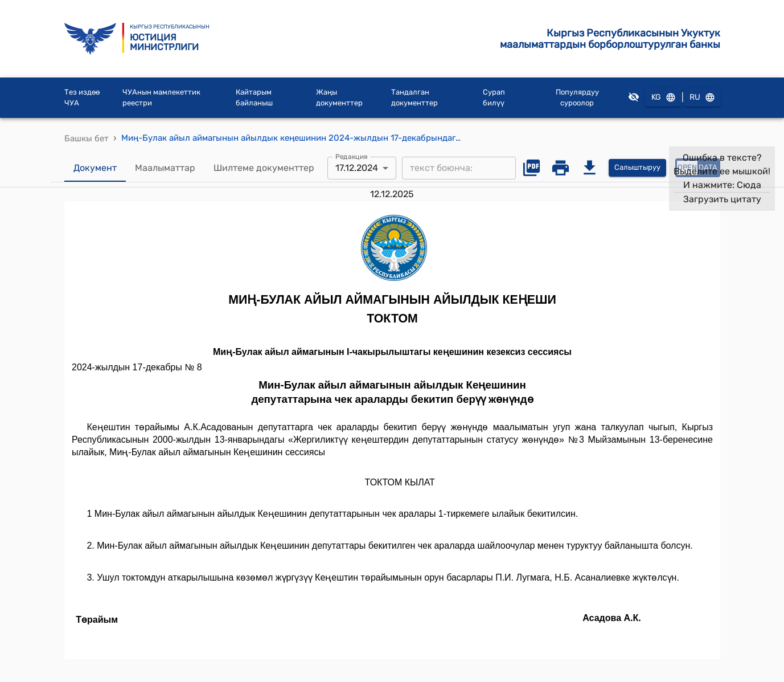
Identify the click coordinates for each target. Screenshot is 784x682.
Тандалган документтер (414, 98)
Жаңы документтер (339, 98)
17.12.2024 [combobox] (357, 168)
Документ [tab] (95, 168)
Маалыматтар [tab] (165, 168)
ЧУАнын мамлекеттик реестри (161, 98)
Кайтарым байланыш (254, 98)
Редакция (352, 156)
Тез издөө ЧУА (82, 98)
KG (663, 98)
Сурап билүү (494, 98)
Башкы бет (87, 138)
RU (702, 98)
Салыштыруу (637, 168)
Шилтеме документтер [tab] (264, 168)
